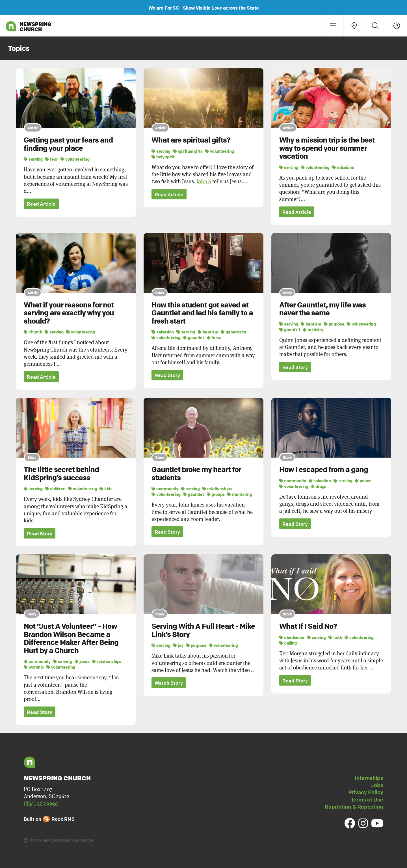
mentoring (240, 494)
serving (33, 159)
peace (363, 481)
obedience (292, 637)
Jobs (377, 785)
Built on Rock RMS (49, 819)
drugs (319, 486)
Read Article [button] (41, 204)
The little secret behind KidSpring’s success (61, 474)
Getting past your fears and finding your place (68, 144)
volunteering (75, 159)
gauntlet (193, 337)
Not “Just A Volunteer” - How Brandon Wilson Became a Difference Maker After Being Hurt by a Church (71, 638)
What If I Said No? (308, 626)
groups (216, 494)
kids (106, 488)
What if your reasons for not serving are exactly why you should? (69, 313)
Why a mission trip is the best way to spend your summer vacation (327, 148)
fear (52, 159)
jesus (82, 662)
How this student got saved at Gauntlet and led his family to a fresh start (202, 313)
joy (178, 645)
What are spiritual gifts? (191, 140)
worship (34, 667)
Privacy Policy (366, 792)
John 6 (204, 181)
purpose (334, 324)
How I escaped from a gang (324, 469)
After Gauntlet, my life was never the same (322, 309)
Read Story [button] (167, 375)
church (33, 332)
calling (288, 643)
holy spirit (163, 157)
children (55, 488)
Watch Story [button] (169, 683)
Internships (369, 778)
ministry (313, 329)
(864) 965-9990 (41, 803)
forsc (214, 337)
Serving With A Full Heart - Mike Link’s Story (203, 630)
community (165, 488)
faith (335, 637)
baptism (208, 332)
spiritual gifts (188, 151)
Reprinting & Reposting (354, 807)
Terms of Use (367, 800)
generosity (233, 332)
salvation (163, 332)
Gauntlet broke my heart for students (196, 474)
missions (343, 167)
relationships (217, 488)
